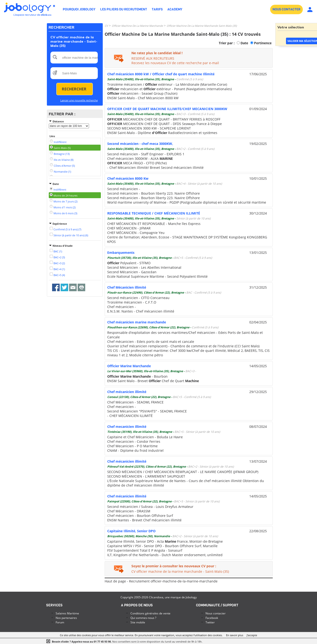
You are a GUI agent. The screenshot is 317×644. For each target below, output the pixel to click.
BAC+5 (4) (59, 275)
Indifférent (60, 142)
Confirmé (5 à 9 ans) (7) (67, 229)
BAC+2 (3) (59, 257)
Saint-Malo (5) (62, 148)
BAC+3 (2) (59, 263)
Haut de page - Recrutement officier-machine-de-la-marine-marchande (161, 581)
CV (106, 26)
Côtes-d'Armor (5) (64, 166)
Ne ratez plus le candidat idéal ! (157, 53)
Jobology (191, 597)
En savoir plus (235, 635)
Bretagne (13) (62, 154)
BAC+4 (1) (59, 269)
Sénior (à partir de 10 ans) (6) (71, 235)
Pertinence (263, 43)
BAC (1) (58, 251)
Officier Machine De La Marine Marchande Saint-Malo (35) (202, 26)
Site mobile (138, 622)
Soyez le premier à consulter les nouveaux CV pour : (174, 566)
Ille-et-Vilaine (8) (64, 160)
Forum (60, 622)
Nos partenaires (66, 618)
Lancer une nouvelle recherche (79, 100)
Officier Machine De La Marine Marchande (137, 26)
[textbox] (74, 58)
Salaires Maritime (67, 613)
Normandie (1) (62, 172)
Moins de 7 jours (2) (65, 201)
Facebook (212, 618)
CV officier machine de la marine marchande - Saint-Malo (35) (180, 571)
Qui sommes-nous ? (143, 618)
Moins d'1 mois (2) (65, 207)
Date (244, 43)
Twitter (210, 622)
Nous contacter (216, 613)
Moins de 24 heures (65, 195)
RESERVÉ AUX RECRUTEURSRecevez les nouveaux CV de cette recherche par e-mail (175, 61)
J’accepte (252, 635)
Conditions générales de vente (150, 613)
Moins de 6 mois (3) (65, 213)
